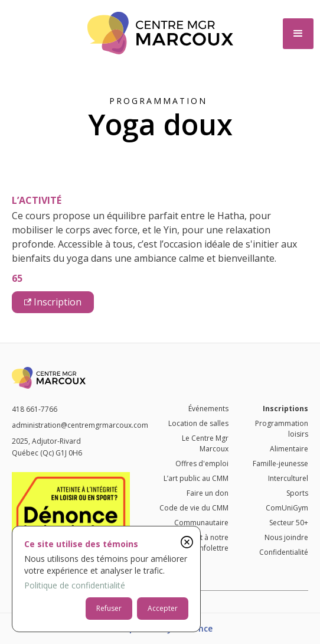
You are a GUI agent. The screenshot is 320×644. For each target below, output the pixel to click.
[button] (298, 34)
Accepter (163, 608)
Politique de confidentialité (75, 585)
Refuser (109, 608)
